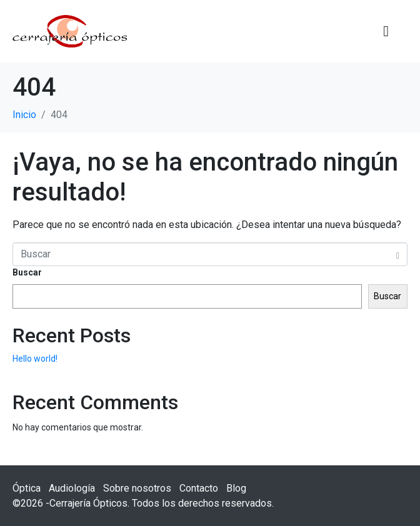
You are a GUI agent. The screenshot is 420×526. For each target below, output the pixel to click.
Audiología (72, 488)
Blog (236, 488)
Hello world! (35, 359)
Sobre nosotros (137, 488)
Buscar (27, 272)
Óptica (27, 488)
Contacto (199, 488)
